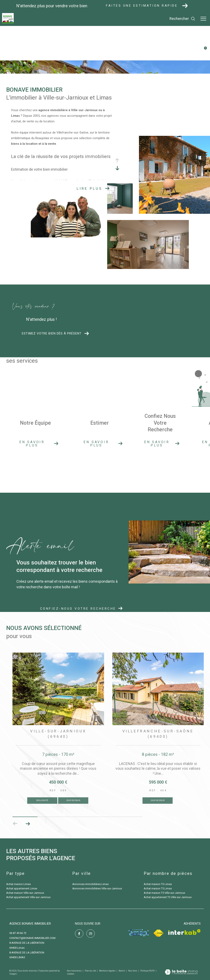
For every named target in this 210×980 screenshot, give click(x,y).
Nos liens (133, 971)
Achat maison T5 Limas (158, 888)
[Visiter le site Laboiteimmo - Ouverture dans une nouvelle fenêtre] (181, 972)
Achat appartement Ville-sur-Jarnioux (28, 897)
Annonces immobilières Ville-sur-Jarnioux (97, 888)
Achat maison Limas (18, 884)
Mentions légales (107, 971)
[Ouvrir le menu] (203, 19)
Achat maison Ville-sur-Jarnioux (25, 893)
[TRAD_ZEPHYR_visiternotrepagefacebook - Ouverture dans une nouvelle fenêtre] (79, 934)
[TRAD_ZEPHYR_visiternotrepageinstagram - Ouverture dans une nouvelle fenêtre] (91, 934)
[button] (28, 824)
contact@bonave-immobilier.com (32, 938)
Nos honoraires (74, 971)
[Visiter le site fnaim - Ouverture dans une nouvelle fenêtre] (158, 933)
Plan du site (91, 971)
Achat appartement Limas (22, 888)
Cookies (71, 974)
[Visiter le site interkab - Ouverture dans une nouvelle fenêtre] (184, 932)
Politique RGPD (148, 971)
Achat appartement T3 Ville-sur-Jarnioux (168, 897)
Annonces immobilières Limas (90, 884)
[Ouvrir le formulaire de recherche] (182, 19)
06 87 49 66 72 (18, 933)
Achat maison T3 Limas (158, 884)
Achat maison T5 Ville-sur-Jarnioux (164, 893)
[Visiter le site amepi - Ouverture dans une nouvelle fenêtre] (139, 933)
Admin (122, 971)
